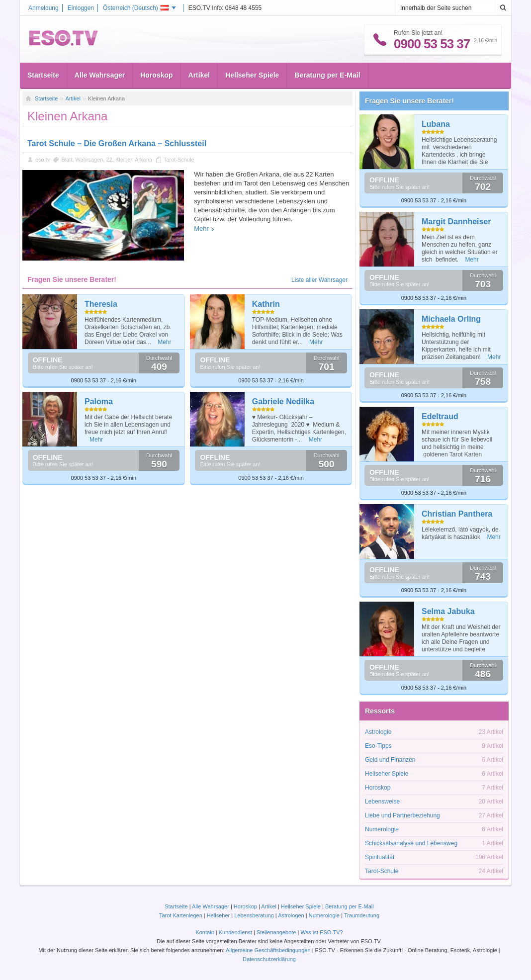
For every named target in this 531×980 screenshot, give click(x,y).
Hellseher (218, 915)
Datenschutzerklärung (269, 959)
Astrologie (378, 732)
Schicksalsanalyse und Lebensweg (411, 843)
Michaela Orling (451, 319)
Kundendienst (235, 932)
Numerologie (382, 829)
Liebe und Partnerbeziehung (402, 815)
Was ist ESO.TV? (321, 932)
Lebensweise (382, 802)
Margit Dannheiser (456, 222)
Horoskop (156, 75)
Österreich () (136, 8)
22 (109, 160)
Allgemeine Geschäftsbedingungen (268, 950)
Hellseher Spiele (252, 75)
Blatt (67, 160)
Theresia (101, 304)
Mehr (201, 228)
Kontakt (205, 932)
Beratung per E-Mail (327, 75)
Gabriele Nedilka (283, 401)
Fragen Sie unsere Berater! (409, 101)
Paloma (99, 401)
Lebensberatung (254, 915)
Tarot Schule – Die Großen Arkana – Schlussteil (117, 143)
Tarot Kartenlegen (181, 915)
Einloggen (81, 8)
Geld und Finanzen (390, 760)
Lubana (436, 124)
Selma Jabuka (448, 611)
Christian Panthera (457, 514)
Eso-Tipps (378, 746)
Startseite (43, 75)
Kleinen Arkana (134, 160)
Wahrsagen (89, 160)
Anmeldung (44, 8)
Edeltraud (440, 416)
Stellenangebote (277, 932)
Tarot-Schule (179, 160)
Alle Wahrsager (100, 75)
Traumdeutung (362, 915)
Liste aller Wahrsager (319, 280)
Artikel (199, 75)
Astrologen (291, 915)
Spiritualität (380, 857)
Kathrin (266, 304)
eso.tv (43, 160)
